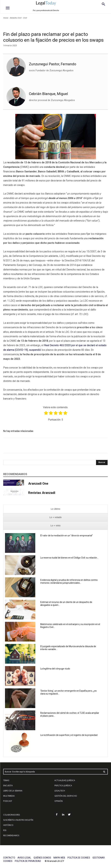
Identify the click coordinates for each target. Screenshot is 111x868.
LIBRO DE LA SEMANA (13, 791)
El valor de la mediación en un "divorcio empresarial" (67, 536)
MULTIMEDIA (9, 796)
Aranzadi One (38, 484)
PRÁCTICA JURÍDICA (63, 786)
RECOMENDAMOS (11, 835)
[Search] (102, 463)
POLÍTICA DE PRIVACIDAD (28, 861)
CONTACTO (9, 858)
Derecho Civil (16, 18)
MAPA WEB (59, 858)
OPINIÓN (59, 801)
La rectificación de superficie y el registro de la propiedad (69, 735)
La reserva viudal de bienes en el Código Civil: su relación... (69, 558)
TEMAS (6, 780)
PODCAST (8, 801)
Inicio (6, 18)
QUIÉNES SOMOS (42, 858)
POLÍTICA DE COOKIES (79, 858)
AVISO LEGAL (24, 858)
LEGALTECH (60, 791)
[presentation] (55, 509)
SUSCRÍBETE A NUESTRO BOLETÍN (18, 820)
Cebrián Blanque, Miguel (48, 94)
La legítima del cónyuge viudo (55, 669)
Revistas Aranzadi (42, 493)
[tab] (55, 509)
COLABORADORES (12, 815)
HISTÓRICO (8, 825)
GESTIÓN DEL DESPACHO (66, 796)
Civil (25, 18)
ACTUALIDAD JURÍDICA (65, 780)
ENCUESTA (8, 786)
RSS (5, 830)
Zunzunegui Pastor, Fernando (53, 64)
